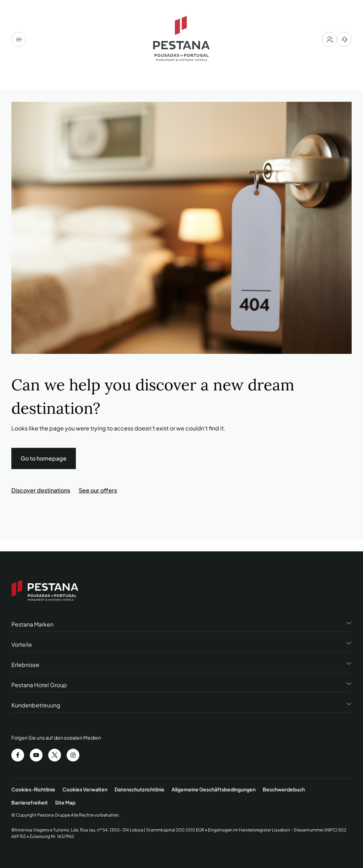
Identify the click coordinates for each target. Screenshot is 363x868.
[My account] (329, 39)
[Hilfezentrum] (344, 39)
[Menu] (19, 39)
